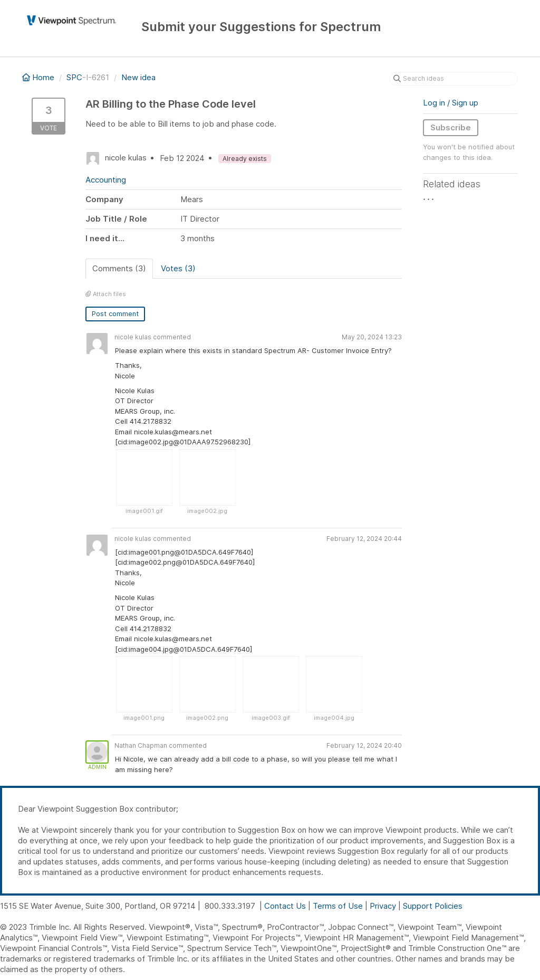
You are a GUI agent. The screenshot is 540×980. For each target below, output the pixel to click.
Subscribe (451, 127)
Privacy (383, 906)
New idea (138, 77)
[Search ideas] (454, 79)
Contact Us (285, 906)
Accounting (106, 180)
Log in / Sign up (451, 103)
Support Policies (433, 906)
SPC (74, 77)
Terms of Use (338, 906)
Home (39, 77)
